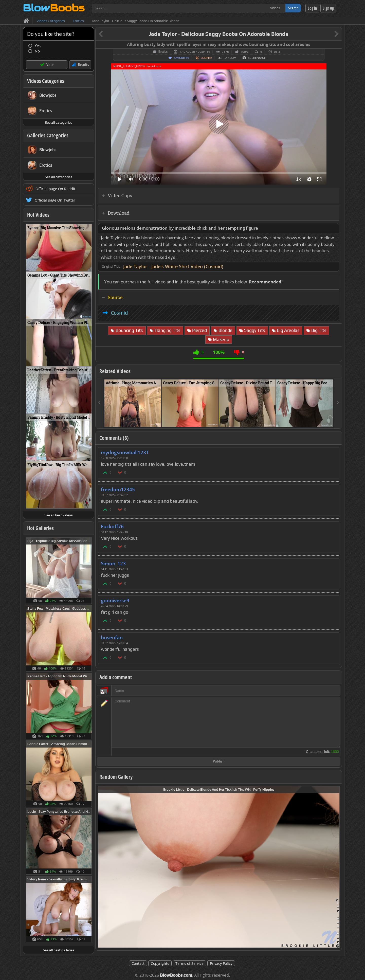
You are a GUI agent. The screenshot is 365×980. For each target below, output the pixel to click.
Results (83, 65)
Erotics (163, 52)
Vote (50, 65)
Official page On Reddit (55, 189)
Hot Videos (38, 215)
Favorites (181, 58)
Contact (138, 963)
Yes (38, 46)
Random (230, 58)
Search (293, 8)
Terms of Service (189, 963)
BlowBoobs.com (176, 975)
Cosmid (119, 313)
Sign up (328, 8)
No (37, 51)
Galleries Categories (48, 135)
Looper (206, 58)
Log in (312, 8)
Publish (219, 762)
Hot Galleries (40, 528)
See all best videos (59, 515)
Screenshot (257, 58)
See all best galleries (59, 950)
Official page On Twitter (55, 200)
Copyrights (160, 963)
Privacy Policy (221, 963)
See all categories (59, 122)
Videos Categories (46, 81)
